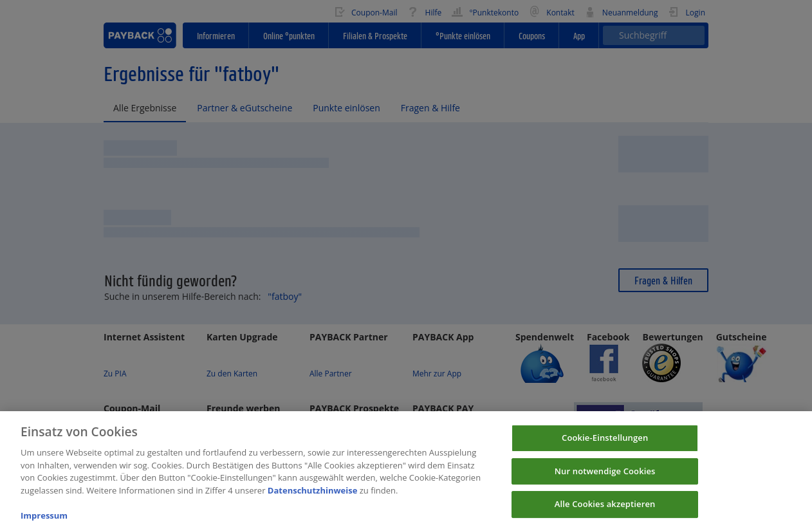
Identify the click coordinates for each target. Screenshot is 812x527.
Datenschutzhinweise (313, 504)
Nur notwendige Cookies (605, 485)
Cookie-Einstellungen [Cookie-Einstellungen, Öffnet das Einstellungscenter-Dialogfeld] (605, 452)
